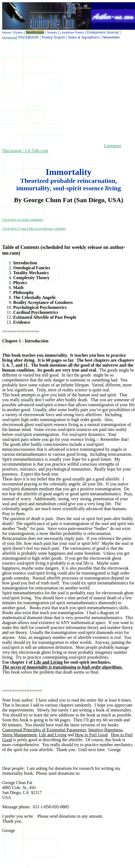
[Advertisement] (51, 96)
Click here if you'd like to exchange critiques (34, 228)
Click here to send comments (23, 220)
